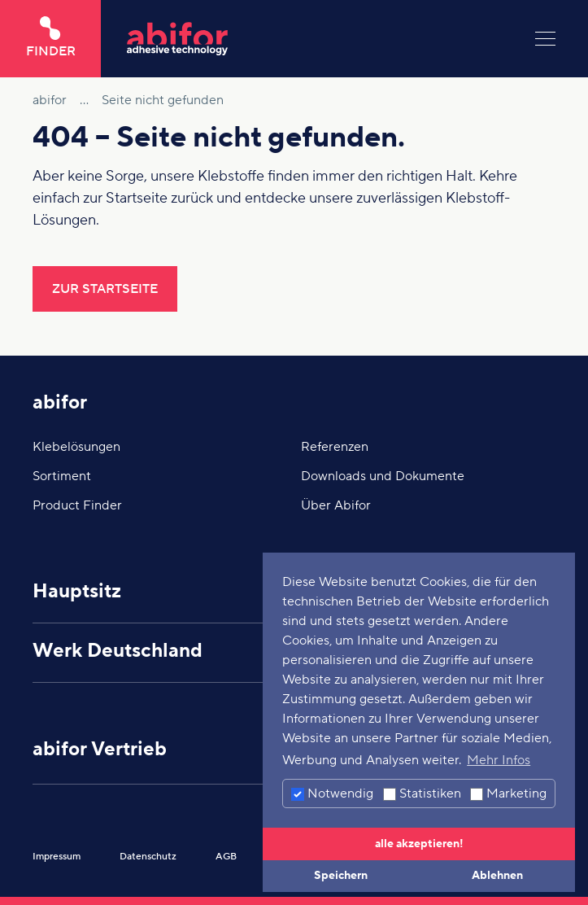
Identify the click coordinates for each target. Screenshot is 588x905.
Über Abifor (336, 505)
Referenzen (335, 447)
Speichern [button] (341, 875)
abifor (60, 402)
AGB (226, 857)
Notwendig (332, 794)
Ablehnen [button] (497, 875)
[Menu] (545, 39)
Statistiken (422, 794)
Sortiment (62, 476)
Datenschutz (148, 857)
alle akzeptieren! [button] (419, 844)
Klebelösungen (76, 447)
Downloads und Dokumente (383, 476)
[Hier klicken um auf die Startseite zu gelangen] (318, 39)
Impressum (57, 857)
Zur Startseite (105, 289)
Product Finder (77, 505)
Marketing (508, 794)
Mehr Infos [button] (499, 760)
